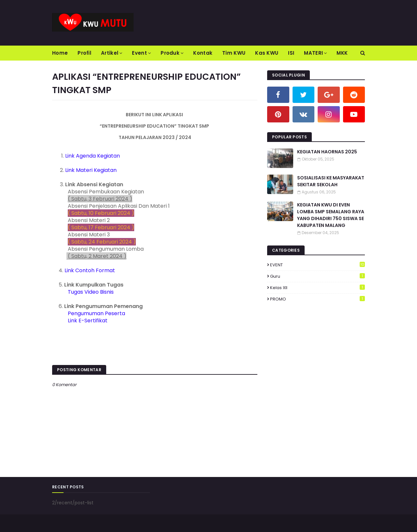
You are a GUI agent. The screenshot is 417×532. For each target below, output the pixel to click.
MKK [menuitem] (342, 53)
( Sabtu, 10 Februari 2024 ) (101, 213)
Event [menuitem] (139, 53)
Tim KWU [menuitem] (234, 53)
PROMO (317, 299)
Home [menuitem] (60, 53)
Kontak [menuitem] (203, 53)
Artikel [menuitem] (110, 53)
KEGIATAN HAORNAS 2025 (327, 152)
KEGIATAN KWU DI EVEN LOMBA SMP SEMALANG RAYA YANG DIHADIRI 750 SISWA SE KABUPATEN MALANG (331, 215)
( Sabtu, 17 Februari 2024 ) (101, 227)
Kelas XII (317, 288)
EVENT (317, 265)
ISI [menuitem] (291, 53)
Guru (317, 276)
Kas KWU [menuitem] (267, 53)
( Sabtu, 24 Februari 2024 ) (102, 242)
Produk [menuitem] (170, 53)
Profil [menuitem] (84, 53)
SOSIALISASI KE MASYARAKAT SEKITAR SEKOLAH (331, 181)
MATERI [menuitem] (313, 53)
